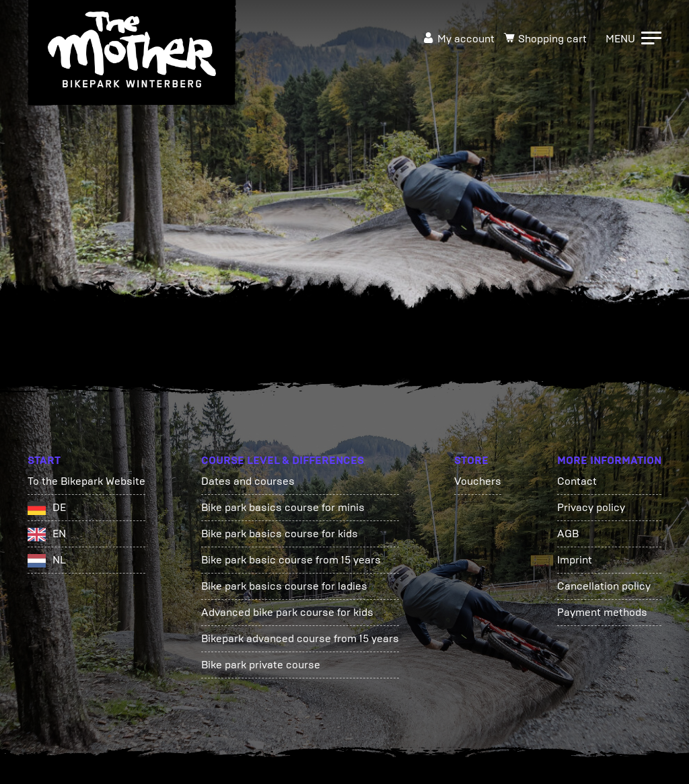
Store (471, 460)
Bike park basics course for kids (280, 534)
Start (44, 460)
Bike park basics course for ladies (284, 586)
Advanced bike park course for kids (287, 612)
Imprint (575, 560)
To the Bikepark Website (86, 481)
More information (609, 460)
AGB (568, 534)
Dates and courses (248, 481)
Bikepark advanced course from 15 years (300, 638)
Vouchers (478, 481)
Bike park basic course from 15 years (291, 560)
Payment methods (602, 612)
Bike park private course (261, 665)
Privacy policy (591, 507)
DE (59, 507)
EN (59, 534)
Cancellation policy (604, 586)
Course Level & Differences (283, 460)
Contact (577, 481)
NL (59, 560)
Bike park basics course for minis (283, 507)
